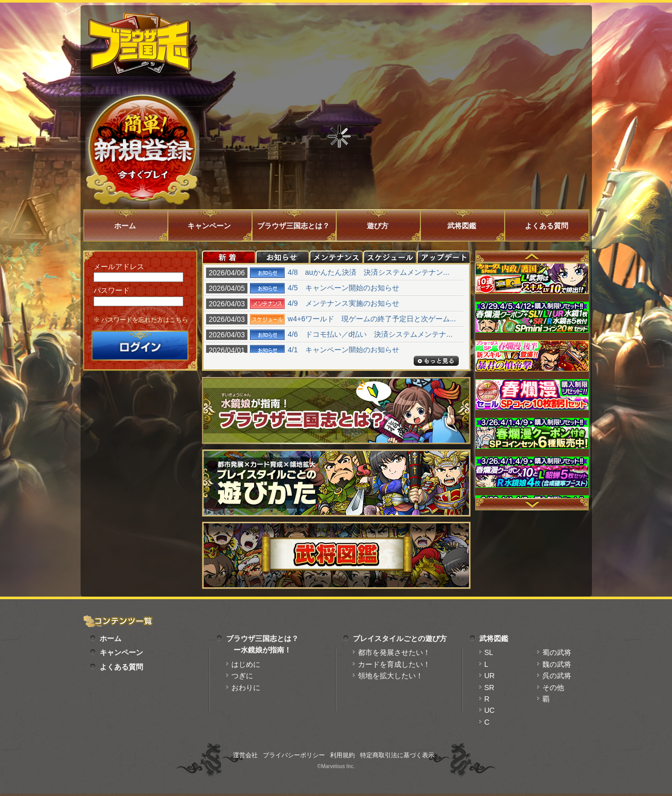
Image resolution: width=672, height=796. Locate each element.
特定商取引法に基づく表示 (397, 755)
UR (490, 676)
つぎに (242, 676)
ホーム (125, 226)
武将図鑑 (462, 226)
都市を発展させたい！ (394, 652)
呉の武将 (557, 676)
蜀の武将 (557, 652)
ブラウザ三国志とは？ (293, 226)
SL (489, 652)
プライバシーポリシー (294, 755)
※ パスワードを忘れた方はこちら (141, 320)
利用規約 (342, 755)
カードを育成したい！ (394, 664)
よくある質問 (546, 226)
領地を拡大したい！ (390, 676)
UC (490, 710)
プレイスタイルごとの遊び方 (400, 638)
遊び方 (378, 226)
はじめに (246, 664)
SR (489, 688)
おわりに (246, 688)
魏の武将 (557, 664)
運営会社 (245, 755)
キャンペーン (209, 226)
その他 (553, 688)
